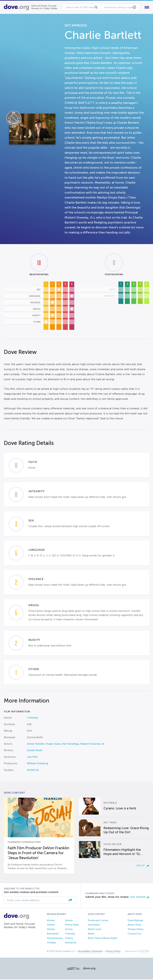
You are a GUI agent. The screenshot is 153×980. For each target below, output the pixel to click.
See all (143, 866)
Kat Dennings (71, 744)
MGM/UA (33, 771)
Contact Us (134, 934)
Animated (53, 934)
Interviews (94, 925)
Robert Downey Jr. (93, 744)
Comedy (32, 718)
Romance (71, 943)
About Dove (134, 925)
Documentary (55, 939)
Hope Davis (53, 744)
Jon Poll (32, 757)
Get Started (140, 898)
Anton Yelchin (36, 744)
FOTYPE (145, 952)
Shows (69, 921)
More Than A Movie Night (103, 939)
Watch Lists (95, 930)
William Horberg (38, 764)
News (91, 934)
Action (69, 930)
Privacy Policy (136, 930)
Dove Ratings (135, 921)
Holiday (51, 943)
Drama (69, 939)
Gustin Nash (35, 751)
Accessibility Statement (90, 952)
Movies (51, 921)
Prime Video (72, 925)
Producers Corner (98, 921)
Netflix (51, 925)
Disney (51, 930)
